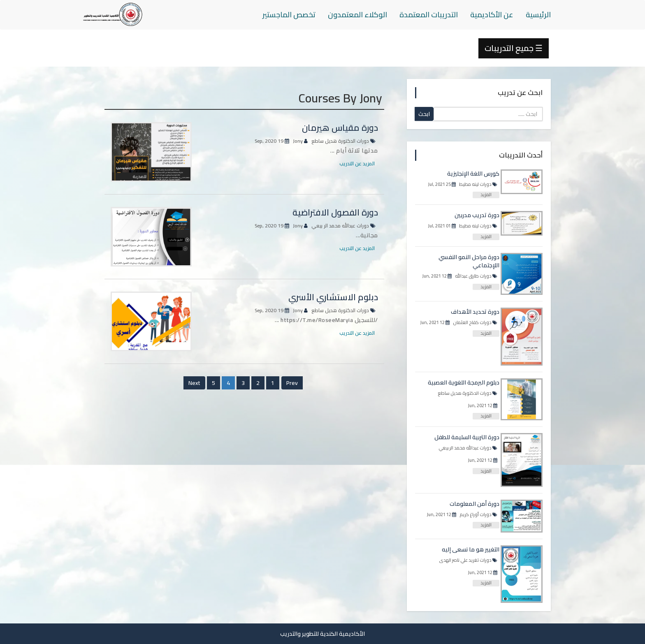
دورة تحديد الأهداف (475, 312)
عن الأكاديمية (492, 15)
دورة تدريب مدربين (477, 215)
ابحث (424, 114)
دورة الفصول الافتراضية (335, 212)
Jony (298, 141)
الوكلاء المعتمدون (357, 15)
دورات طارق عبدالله (473, 276)
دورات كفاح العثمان (472, 322)
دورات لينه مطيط (475, 184)
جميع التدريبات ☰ (514, 48)
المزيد (486, 195)
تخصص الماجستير (289, 15)
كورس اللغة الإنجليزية (473, 174)
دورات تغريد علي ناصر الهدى (465, 560)
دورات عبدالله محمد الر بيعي (340, 226)
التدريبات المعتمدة (429, 15)
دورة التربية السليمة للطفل (467, 437)
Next (194, 383)
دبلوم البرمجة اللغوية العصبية (464, 382)
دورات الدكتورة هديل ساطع (340, 141)
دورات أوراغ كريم (476, 514)
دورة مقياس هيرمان (340, 128)
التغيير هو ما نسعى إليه (471, 549)
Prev (292, 383)
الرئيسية (538, 15)
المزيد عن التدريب (357, 163)
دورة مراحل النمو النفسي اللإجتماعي (469, 261)
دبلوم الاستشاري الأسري (333, 297)
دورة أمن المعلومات (474, 504)
